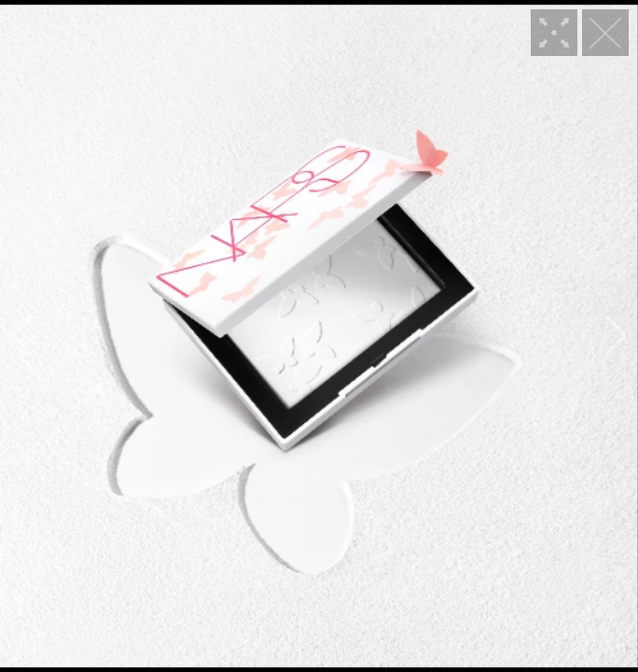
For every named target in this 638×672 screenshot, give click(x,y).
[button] (22, 336)
